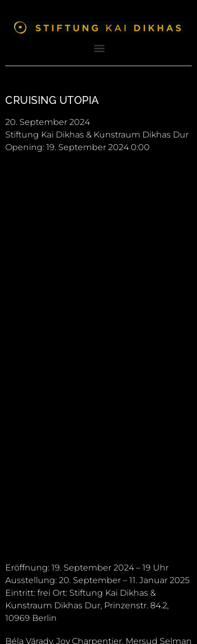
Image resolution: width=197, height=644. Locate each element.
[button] (99, 48)
